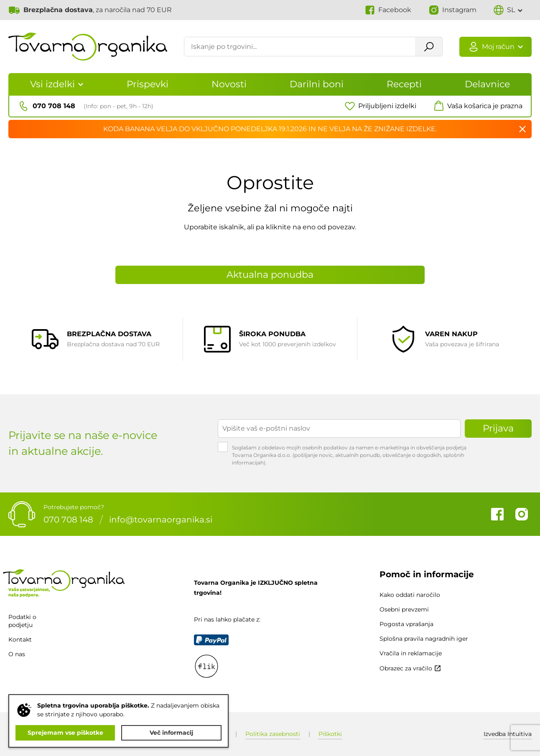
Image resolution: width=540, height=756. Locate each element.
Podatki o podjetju (22, 621)
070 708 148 (68, 520)
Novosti (229, 84)
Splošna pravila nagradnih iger (424, 639)
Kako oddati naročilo (410, 595)
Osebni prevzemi (404, 609)
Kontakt (20, 639)
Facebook (497, 514)
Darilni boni (317, 84)
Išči (428, 47)
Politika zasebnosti (273, 734)
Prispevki (148, 84)
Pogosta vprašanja (406, 624)
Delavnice (487, 84)
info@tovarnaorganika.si (161, 520)
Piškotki (330, 734)
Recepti (404, 84)
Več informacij (171, 733)
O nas (17, 655)
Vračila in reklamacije (411, 654)
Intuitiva (508, 734)
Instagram (522, 514)
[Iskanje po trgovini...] (299, 47)
